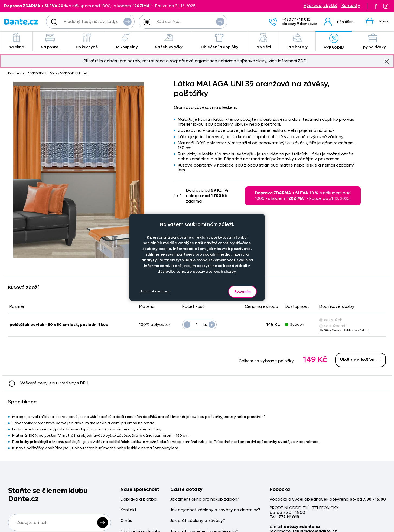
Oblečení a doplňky (219, 41)
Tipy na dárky (373, 41)
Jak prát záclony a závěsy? (198, 521)
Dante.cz (16, 73)
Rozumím (242, 291)
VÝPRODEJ (334, 42)
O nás (126, 521)
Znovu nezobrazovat (387, 61)
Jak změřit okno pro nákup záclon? (205, 499)
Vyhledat (128, 21)
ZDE (302, 61)
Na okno (16, 41)
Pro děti (263, 41)
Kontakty (351, 6)
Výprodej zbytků (320, 6)
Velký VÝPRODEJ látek (69, 73)
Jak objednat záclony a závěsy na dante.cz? (215, 510)
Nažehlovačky (169, 41)
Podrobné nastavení (155, 291)
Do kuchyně (87, 41)
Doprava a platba (139, 499)
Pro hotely (297, 41)
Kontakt (128, 510)
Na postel (50, 41)
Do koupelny (126, 41)
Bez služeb (331, 320)
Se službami (332, 326)
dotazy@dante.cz (300, 24)
